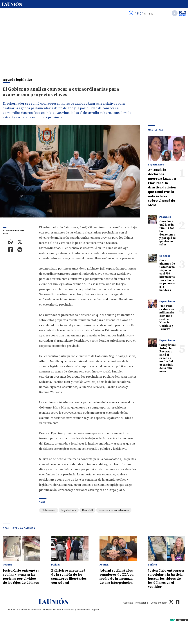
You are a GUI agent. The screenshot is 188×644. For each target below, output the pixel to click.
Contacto (128, 603)
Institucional (142, 603)
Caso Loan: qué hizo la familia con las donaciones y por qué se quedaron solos (168, 233)
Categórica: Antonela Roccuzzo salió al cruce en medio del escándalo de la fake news (167, 358)
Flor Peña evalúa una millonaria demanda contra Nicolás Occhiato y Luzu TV (167, 318)
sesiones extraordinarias (114, 510)
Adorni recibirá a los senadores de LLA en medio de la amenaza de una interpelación (116, 577)
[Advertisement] (94, 46)
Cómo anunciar (159, 603)
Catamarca (49, 510)
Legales (95, 610)
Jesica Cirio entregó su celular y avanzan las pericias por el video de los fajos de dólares (21, 577)
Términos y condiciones (77, 610)
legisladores (69, 510)
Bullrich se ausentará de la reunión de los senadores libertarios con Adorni (69, 577)
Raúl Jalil (87, 510)
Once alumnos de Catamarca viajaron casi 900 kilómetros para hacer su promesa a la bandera (167, 275)
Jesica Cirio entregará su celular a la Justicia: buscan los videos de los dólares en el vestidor (166, 579)
